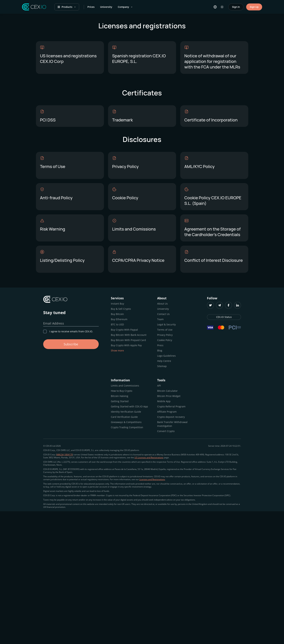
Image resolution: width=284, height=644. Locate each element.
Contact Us (163, 314)
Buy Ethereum (119, 319)
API (159, 386)
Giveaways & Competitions (126, 422)
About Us (162, 304)
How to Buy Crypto (122, 391)
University (106, 7)
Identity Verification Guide (126, 412)
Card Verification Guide (124, 417)
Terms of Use (165, 330)
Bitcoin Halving (120, 396)
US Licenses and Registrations (149, 458)
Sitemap (162, 366)
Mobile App (164, 401)
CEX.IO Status (224, 317)
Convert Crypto (166, 431)
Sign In (236, 7)
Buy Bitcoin (117, 314)
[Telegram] (219, 305)
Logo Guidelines (166, 356)
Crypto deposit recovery (171, 417)
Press (160, 345)
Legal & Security (166, 324)
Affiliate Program (167, 412)
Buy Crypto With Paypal (124, 330)
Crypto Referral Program (171, 406)
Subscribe (71, 344)
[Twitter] (210, 305)
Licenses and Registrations (152, 479)
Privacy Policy (165, 335)
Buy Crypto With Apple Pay (126, 345)
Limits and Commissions (125, 386)
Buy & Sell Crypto (121, 309)
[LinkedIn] (238, 305)
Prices (91, 7)
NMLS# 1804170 (65, 455)
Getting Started (120, 401)
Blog (160, 350)
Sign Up (254, 7)
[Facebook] (228, 305)
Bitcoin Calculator (167, 391)
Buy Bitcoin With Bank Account (129, 335)
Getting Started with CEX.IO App (129, 406)
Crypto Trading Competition (127, 427)
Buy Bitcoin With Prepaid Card (128, 340)
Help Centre (164, 361)
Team (160, 319)
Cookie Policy (165, 340)
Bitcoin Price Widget (169, 396)
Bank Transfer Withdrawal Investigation (172, 424)
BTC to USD (117, 324)
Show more (117, 350)
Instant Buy (117, 304)
